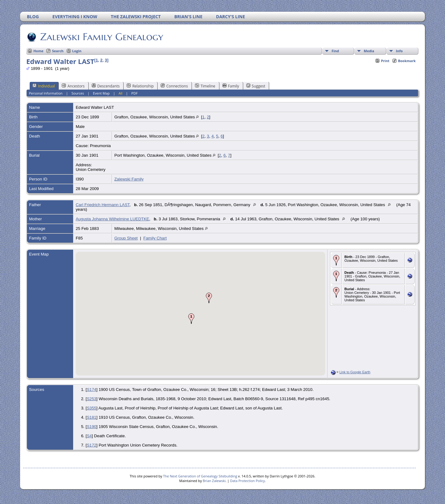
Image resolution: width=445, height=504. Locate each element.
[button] (191, 319)
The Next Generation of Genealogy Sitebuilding (200, 476)
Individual (44, 86)
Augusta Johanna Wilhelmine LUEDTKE (112, 219)
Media (369, 51)
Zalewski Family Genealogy (101, 37)
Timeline (205, 86)
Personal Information (46, 93)
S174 (92, 390)
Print (385, 61)
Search (58, 51)
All (121, 93)
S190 (92, 427)
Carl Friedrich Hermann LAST (103, 205)
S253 (92, 399)
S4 (89, 436)
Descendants (106, 86)
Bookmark (407, 61)
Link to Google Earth (355, 372)
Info (399, 51)
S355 (92, 408)
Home (38, 51)
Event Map (101, 93)
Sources (78, 93)
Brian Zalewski (214, 481)
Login (77, 51)
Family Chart (155, 238)
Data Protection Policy (247, 481)
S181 (92, 417)
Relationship (140, 86)
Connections (174, 86)
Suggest (256, 86)
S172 (92, 445)
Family (231, 86)
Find (335, 51)
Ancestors (73, 86)
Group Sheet (126, 238)
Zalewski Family (129, 179)
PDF (134, 93)
